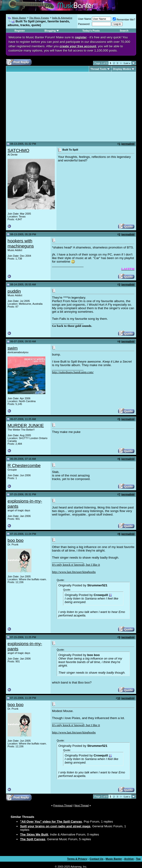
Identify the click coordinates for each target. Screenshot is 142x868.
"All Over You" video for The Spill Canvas (51, 822)
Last (127, 63)
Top (138, 859)
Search (124, 31)
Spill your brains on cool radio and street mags (55, 826)
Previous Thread (63, 805)
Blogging (50, 31)
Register (20, 31)
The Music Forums (39, 18)
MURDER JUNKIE (26, 426)
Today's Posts (91, 31)
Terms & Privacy (77, 859)
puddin (14, 291)
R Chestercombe (24, 466)
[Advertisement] (47, 107)
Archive (129, 859)
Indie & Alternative (62, 18)
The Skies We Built (34, 834)
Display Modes (122, 69)
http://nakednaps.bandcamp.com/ (73, 372)
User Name (85, 19)
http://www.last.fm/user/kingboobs (74, 572)
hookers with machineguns (21, 243)
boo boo (15, 540)
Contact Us (96, 859)
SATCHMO (18, 150)
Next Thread (82, 805)
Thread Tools (99, 69)
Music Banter (19, 18)
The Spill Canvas (33, 839)
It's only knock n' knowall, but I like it (76, 565)
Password (84, 24)
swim (13, 348)
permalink (128, 144)
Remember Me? (124, 20)
